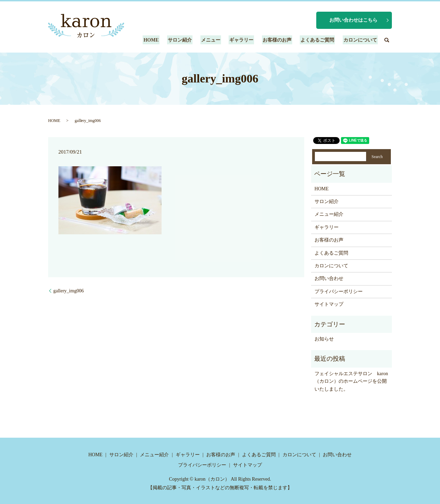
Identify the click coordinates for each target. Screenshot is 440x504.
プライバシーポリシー (339, 292)
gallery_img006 (69, 291)
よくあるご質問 (319, 40)
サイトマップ (329, 304)
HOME (160, 40)
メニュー (217, 40)
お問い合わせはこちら (353, 20)
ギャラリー (246, 40)
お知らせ (324, 339)
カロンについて (361, 40)
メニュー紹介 (329, 214)
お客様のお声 (280, 40)
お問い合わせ (329, 278)
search (387, 40)
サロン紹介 (188, 40)
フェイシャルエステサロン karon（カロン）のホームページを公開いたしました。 (351, 381)
